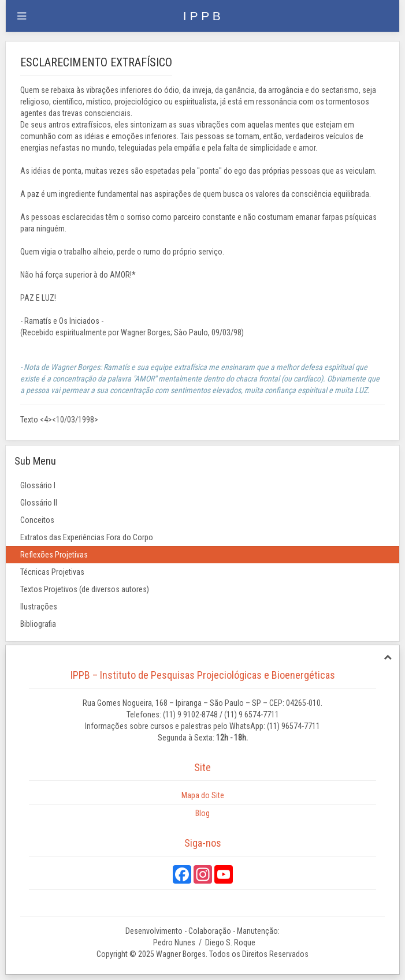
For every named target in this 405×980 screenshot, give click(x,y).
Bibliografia (38, 624)
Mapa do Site (203, 795)
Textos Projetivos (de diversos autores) (85, 589)
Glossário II (39, 503)
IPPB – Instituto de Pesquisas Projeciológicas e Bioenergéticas (203, 675)
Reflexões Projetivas (54, 555)
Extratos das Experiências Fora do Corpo (87, 537)
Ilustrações (39, 607)
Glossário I (38, 485)
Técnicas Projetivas (52, 572)
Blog (202, 813)
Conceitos (37, 520)
